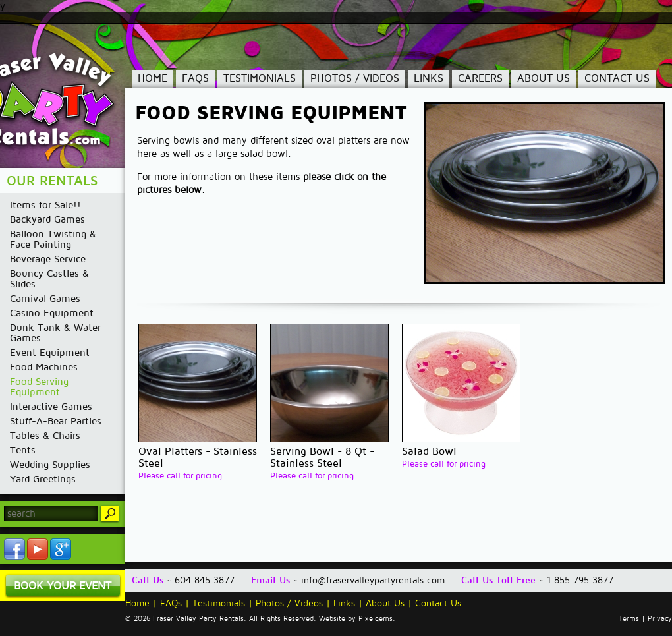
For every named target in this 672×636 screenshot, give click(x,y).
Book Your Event (63, 586)
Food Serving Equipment (39, 387)
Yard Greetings (43, 479)
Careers (480, 78)
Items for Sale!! (45, 205)
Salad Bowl (429, 451)
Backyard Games (47, 219)
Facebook (14, 549)
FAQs (195, 78)
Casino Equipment (52, 313)
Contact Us (617, 78)
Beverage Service (48, 259)
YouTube (38, 549)
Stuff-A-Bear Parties (56, 421)
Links (429, 78)
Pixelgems (376, 619)
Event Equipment (50, 353)
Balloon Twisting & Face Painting (53, 239)
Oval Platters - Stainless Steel (198, 457)
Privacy (660, 619)
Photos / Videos (355, 78)
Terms (629, 619)
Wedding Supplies (50, 465)
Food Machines (44, 367)
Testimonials (260, 78)
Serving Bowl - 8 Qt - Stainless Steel (322, 457)
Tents (23, 450)
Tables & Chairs (45, 436)
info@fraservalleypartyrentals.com (373, 580)
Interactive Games (51, 407)
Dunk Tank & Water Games (55, 333)
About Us (544, 78)
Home (153, 78)
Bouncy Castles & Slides (49, 279)
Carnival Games (45, 299)
